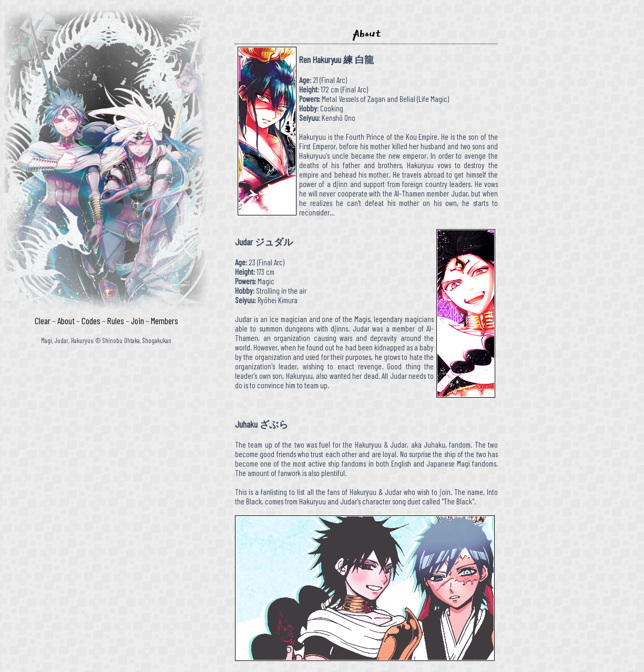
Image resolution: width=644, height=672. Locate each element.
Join (137, 321)
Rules (116, 321)
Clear (43, 321)
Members (165, 321)
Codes (91, 321)
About (66, 321)
